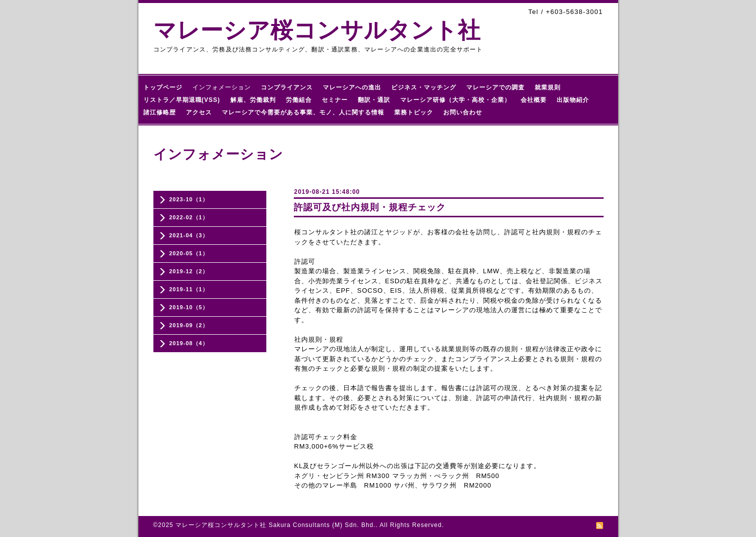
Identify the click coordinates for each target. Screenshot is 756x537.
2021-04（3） (189, 235)
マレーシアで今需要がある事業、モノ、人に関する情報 (303, 112)
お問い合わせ (463, 112)
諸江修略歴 (160, 112)
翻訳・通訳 (374, 100)
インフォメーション (222, 87)
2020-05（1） (189, 253)
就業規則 (548, 87)
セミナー (335, 100)
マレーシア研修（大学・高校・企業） (455, 100)
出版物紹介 (573, 100)
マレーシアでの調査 (495, 87)
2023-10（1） (189, 199)
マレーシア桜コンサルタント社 (317, 30)
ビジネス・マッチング (424, 87)
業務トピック (414, 112)
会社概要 (534, 100)
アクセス (199, 112)
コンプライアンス (287, 87)
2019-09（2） (189, 325)
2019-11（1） (189, 289)
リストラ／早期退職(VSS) (182, 100)
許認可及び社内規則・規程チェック (370, 207)
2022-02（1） (189, 217)
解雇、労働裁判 (253, 100)
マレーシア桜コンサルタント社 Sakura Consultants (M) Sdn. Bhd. (275, 525)
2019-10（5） (189, 307)
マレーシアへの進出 (352, 87)
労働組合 (299, 100)
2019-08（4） (189, 343)
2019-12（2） (189, 271)
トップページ (163, 87)
